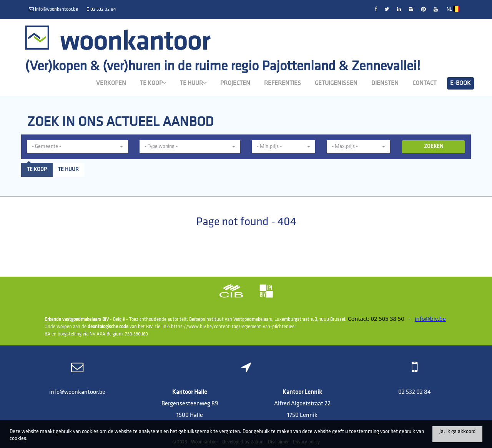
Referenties (283, 83)
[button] (77, 147)
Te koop (153, 83)
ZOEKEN (434, 147)
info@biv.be (430, 319)
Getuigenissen (336, 83)
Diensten (385, 83)
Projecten (235, 83)
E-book (460, 83)
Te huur (193, 83)
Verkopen (111, 83)
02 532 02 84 (415, 392)
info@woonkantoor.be (77, 392)
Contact (424, 83)
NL (453, 9)
